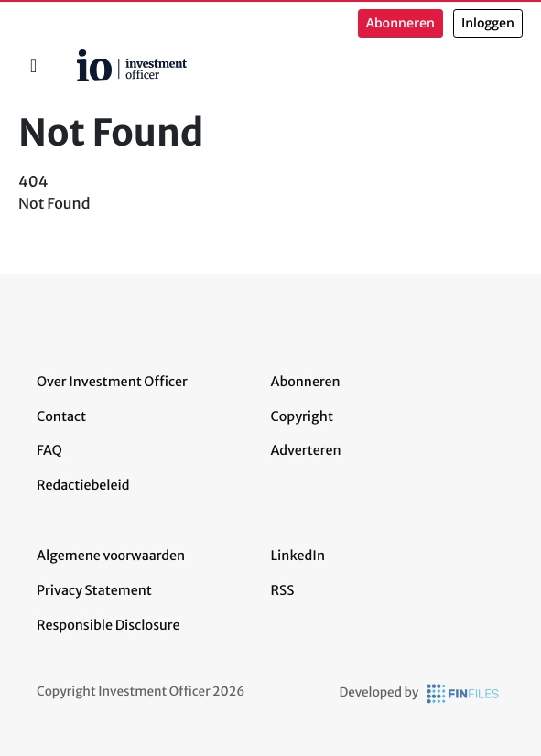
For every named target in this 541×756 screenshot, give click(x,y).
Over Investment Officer (112, 382)
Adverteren (306, 450)
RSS (283, 590)
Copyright (302, 416)
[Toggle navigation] (33, 66)
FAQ (49, 450)
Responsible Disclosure (108, 625)
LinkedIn (298, 556)
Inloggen (488, 23)
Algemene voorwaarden (111, 556)
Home (70, 56)
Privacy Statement (94, 590)
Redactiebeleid (83, 485)
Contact (61, 416)
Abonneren (400, 23)
